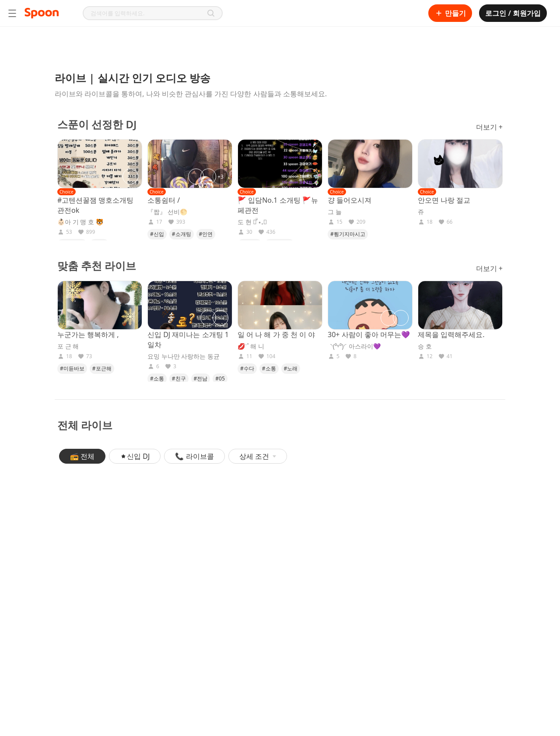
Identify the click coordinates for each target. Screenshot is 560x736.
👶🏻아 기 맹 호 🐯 (80, 222)
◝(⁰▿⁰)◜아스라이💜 (354, 346)
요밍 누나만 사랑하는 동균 (184, 356)
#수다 (247, 368)
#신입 (157, 234)
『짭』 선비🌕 (167, 212)
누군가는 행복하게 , (88, 335)
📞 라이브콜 (194, 456)
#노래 (291, 368)
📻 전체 (82, 456)
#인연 (206, 234)
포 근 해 (68, 346)
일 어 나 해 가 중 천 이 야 (276, 335)
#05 (220, 379)
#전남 (201, 379)
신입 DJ (135, 456)
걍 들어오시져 (350, 200)
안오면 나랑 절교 (444, 200)
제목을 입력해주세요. (451, 335)
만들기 (450, 13)
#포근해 (102, 368)
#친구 (179, 379)
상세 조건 (258, 456)
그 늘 (335, 212)
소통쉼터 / (164, 200)
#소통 (157, 379)
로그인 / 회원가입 (513, 13)
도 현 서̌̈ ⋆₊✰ (252, 222)
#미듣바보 (72, 368)
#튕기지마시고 (348, 234)
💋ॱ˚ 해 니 (251, 346)
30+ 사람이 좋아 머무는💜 (369, 335)
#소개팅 (182, 234)
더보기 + (489, 127)
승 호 (425, 346)
